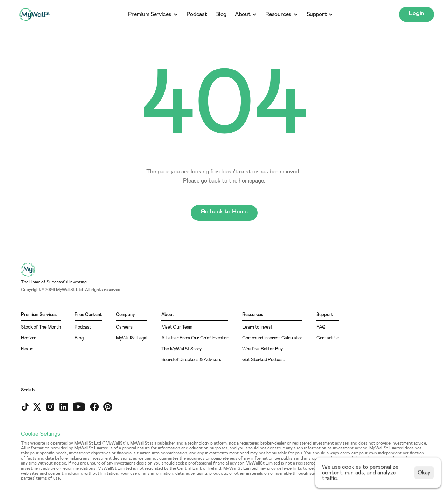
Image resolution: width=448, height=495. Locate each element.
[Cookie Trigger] (41, 434)
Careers (124, 327)
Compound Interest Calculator (272, 338)
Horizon (29, 338)
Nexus (27, 349)
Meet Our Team (177, 327)
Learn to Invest (257, 327)
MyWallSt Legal (131, 338)
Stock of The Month (41, 327)
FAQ (321, 327)
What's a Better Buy (262, 349)
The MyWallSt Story (181, 349)
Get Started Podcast (263, 360)
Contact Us (328, 338)
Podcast (197, 14)
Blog (221, 14)
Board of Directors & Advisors (191, 360)
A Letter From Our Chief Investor (195, 338)
